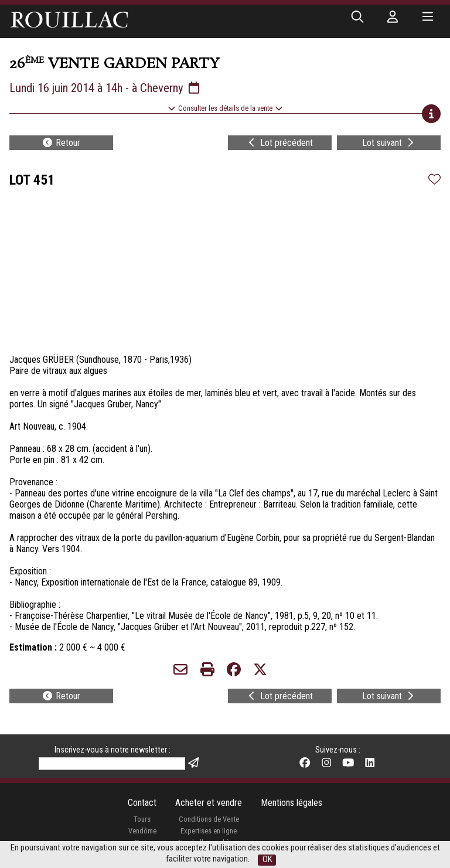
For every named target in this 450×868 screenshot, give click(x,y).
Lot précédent (279, 143)
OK (267, 860)
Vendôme (142, 831)
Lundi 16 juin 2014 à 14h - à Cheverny (105, 88)
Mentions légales (292, 803)
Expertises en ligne (209, 831)
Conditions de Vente (209, 819)
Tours (142, 819)
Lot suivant (389, 143)
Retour (61, 143)
